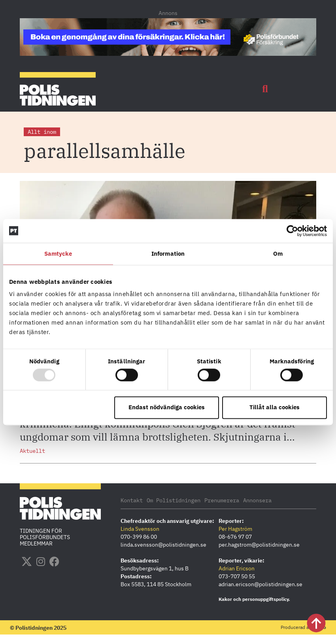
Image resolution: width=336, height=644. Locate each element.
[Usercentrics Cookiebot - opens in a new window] (292, 231)
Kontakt (132, 500)
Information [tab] (168, 254)
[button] (265, 89)
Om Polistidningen (174, 500)
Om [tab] (278, 254)
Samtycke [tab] (58, 254)
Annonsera (257, 500)
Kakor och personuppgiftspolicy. (254, 599)
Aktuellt (32, 451)
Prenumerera (222, 500)
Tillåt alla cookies (275, 407)
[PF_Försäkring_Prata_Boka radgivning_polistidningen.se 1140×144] (168, 53)
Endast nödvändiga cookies (167, 407)
